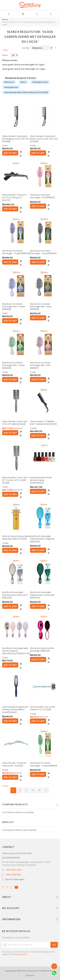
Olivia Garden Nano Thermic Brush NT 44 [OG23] (26, 92)
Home (5, 19)
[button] (21, 152)
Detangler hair (11, 87)
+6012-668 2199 (13, 875)
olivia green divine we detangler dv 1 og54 (23, 65)
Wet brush (9, 82)
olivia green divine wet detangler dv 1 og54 (24, 69)
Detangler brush (40, 82)
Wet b (23, 82)
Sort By (26, 48)
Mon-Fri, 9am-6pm (15, 879)
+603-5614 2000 (13, 870)
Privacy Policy (21, 954)
